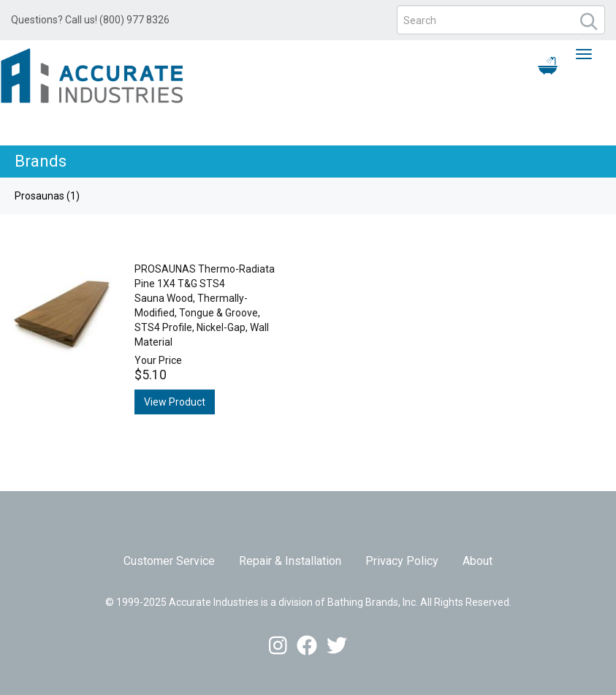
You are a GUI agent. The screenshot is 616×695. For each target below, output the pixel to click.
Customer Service (169, 561)
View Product (175, 402)
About (478, 561)
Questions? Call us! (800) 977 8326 (90, 20)
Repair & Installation (290, 561)
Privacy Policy (402, 561)
